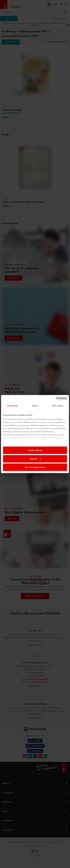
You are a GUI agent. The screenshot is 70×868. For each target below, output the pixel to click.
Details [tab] (35, 406)
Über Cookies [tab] (58, 406)
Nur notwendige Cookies (35, 467)
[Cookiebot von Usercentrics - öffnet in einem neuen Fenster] (56, 399)
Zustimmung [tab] (12, 406)
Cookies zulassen (35, 450)
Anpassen (35, 459)
